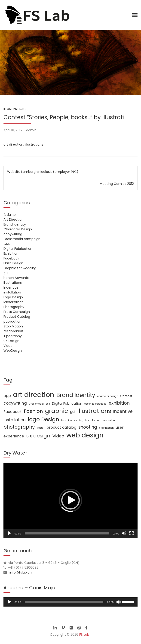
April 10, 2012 (13, 130)
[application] (70, 500)
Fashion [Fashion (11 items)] (33, 411)
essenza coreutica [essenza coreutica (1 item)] (95, 404)
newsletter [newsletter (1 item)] (109, 420)
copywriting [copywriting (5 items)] (15, 403)
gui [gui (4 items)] (73, 412)
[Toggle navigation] (135, 15)
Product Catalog (17, 317)
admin (31, 130)
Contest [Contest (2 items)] (126, 396)
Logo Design (13, 297)
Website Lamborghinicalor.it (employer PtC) (43, 172)
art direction (13, 144)
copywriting (13, 234)
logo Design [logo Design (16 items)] (43, 419)
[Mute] (124, 533)
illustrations (34, 144)
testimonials (13, 331)
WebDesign (13, 351)
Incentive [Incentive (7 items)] (123, 411)
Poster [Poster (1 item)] (41, 428)
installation (12, 292)
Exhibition (11, 253)
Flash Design (13, 263)
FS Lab (84, 635)
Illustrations (15, 109)
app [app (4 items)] (7, 396)
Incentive (11, 287)
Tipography (13, 336)
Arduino (10, 215)
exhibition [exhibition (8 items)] (119, 403)
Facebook (11, 258)
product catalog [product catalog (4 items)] (61, 427)
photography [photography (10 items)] (19, 427)
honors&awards (16, 278)
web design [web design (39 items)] (85, 435)
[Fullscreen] (132, 533)
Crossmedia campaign (22, 239)
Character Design (18, 229)
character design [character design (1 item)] (108, 396)
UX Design (11, 341)
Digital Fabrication (18, 249)
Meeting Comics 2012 (117, 184)
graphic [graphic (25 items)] (57, 411)
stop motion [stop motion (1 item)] (106, 428)
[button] (70, 500)
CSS (7, 244)
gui (6, 273)
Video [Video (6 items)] (58, 436)
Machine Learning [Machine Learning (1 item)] (72, 420)
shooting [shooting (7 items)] (88, 427)
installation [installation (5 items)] (15, 420)
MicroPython (14, 302)
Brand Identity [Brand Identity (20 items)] (76, 395)
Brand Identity (15, 224)
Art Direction (14, 220)
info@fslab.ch (21, 572)
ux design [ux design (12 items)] (38, 436)
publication (12, 321)
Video (8, 346)
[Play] (9, 533)
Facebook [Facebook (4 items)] (13, 412)
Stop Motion (13, 326)
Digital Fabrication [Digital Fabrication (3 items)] (67, 403)
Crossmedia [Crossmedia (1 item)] (36, 404)
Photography (14, 307)
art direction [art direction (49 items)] (34, 395)
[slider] (64, 602)
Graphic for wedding (20, 268)
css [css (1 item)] (48, 404)
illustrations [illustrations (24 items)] (94, 411)
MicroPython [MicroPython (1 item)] (93, 420)
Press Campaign (17, 312)
